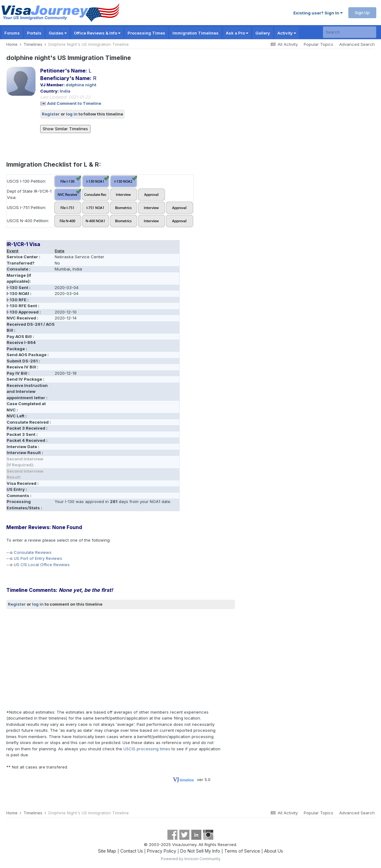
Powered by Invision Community (191, 859)
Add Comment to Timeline (74, 103)
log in (72, 114)
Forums (12, 33)
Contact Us (132, 851)
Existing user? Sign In (318, 13)
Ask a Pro (237, 33)
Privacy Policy (162, 851)
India (65, 91)
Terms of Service (242, 851)
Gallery (263, 33)
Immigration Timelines (196, 33)
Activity (287, 33)
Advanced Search (357, 44)
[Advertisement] (121, 659)
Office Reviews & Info (97, 33)
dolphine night (81, 85)
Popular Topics (318, 44)
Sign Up (362, 13)
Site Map (107, 851)
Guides (58, 33)
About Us (274, 851)
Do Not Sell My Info (200, 851)
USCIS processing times (147, 749)
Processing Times (146, 33)
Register (51, 114)
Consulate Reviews (33, 552)
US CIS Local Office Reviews (42, 565)
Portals (34, 33)
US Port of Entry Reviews (38, 558)
